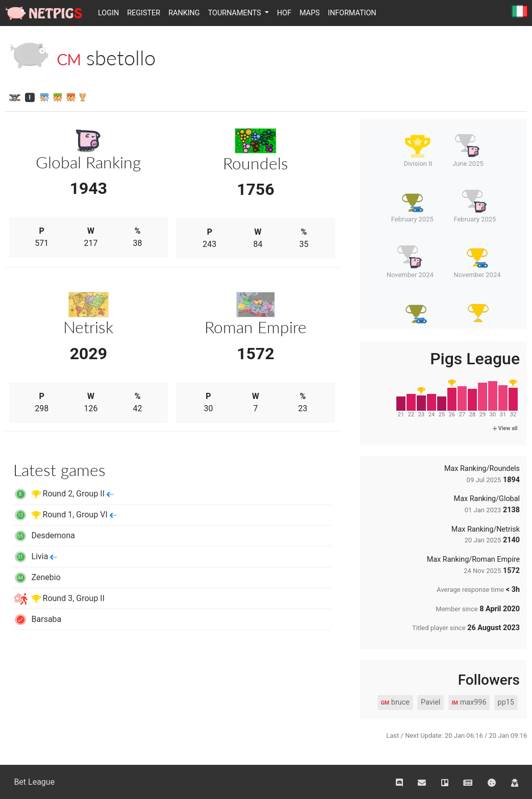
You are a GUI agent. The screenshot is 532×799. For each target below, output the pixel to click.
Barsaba (37, 619)
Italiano (520, 12)
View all (505, 428)
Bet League (34, 782)
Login (108, 13)
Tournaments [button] (236, 13)
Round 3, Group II (59, 598)
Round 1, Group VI (65, 515)
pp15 (506, 702)
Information (352, 13)
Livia (35, 556)
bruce (395, 703)
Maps (310, 13)
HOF (284, 13)
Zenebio (37, 577)
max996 (469, 703)
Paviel (430, 702)
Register (144, 13)
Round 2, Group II (64, 494)
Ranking (184, 13)
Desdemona (44, 535)
